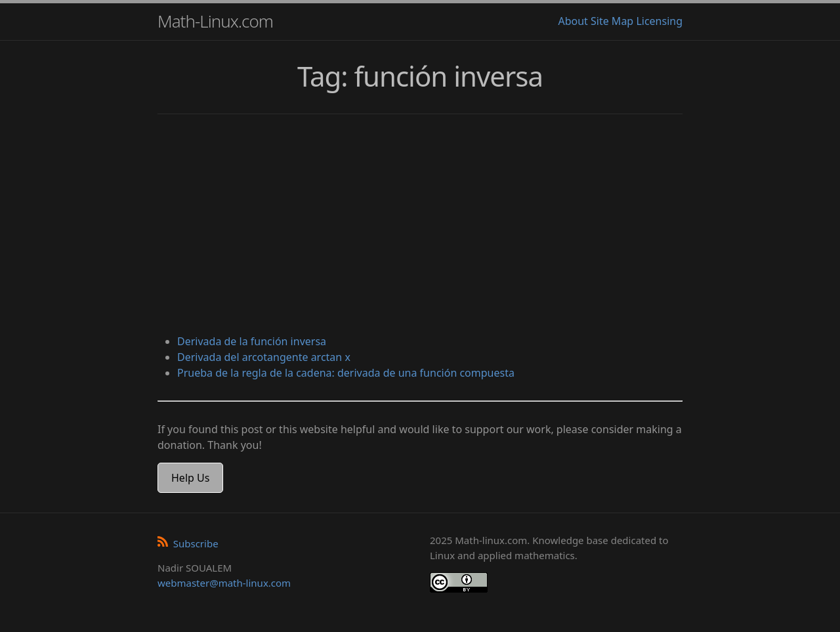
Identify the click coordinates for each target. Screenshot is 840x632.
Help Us (190, 478)
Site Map (612, 21)
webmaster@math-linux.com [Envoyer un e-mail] (224, 583)
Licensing (659, 21)
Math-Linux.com (215, 21)
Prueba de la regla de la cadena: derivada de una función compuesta (346, 373)
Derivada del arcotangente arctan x (264, 357)
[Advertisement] (420, 226)
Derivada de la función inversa (252, 341)
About (573, 21)
